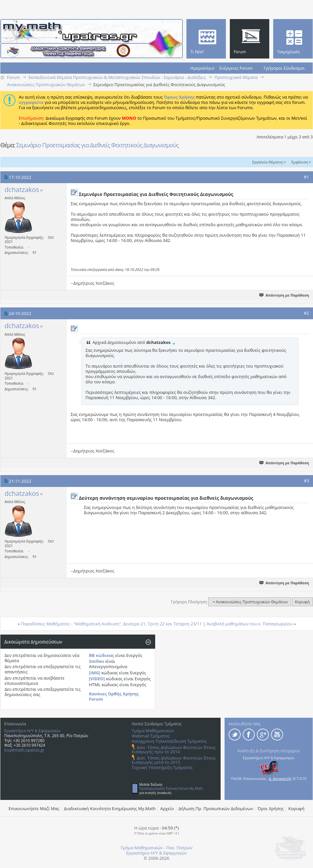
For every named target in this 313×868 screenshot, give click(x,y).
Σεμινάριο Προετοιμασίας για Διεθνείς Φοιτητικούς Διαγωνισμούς (97, 145)
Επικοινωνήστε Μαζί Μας (34, 808)
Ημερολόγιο (202, 68)
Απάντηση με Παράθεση (285, 295)
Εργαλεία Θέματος (268, 162)
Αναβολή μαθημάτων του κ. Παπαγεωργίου (250, 624)
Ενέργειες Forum (236, 68)
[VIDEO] (97, 679)
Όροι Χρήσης (271, 808)
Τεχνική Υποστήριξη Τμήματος (162, 767)
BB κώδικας (102, 655)
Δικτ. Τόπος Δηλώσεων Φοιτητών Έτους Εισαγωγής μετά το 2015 (174, 760)
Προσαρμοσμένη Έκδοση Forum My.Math (171, 788)
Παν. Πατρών (180, 848)
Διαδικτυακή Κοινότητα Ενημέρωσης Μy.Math (110, 808)
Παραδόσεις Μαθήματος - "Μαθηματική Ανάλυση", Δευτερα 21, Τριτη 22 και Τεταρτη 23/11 (111, 624)
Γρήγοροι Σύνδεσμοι (284, 68)
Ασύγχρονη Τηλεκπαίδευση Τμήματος (169, 741)
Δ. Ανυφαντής (280, 778)
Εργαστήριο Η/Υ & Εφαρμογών (32, 731)
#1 (306, 177)
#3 (306, 481)
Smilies (97, 661)
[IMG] (95, 673)
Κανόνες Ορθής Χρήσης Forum (114, 696)
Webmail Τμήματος (151, 736)
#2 (306, 313)
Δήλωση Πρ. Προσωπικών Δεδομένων (216, 808)
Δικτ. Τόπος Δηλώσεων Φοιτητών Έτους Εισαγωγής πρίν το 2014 (174, 749)
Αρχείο (167, 808)
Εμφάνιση (300, 162)
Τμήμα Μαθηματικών (153, 731)
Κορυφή (302, 602)
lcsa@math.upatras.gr (24, 750)
